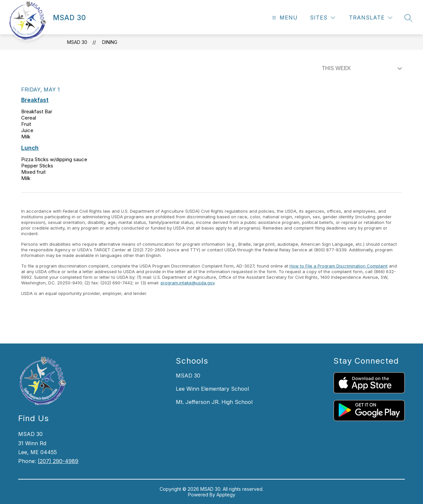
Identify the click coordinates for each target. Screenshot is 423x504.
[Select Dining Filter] (361, 68)
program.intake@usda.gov (188, 283)
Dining (110, 42)
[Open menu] (284, 18)
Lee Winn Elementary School (212, 389)
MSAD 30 (77, 42)
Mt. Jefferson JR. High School (214, 402)
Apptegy (226, 495)
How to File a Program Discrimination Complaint (339, 266)
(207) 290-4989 (58, 461)
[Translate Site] (371, 18)
